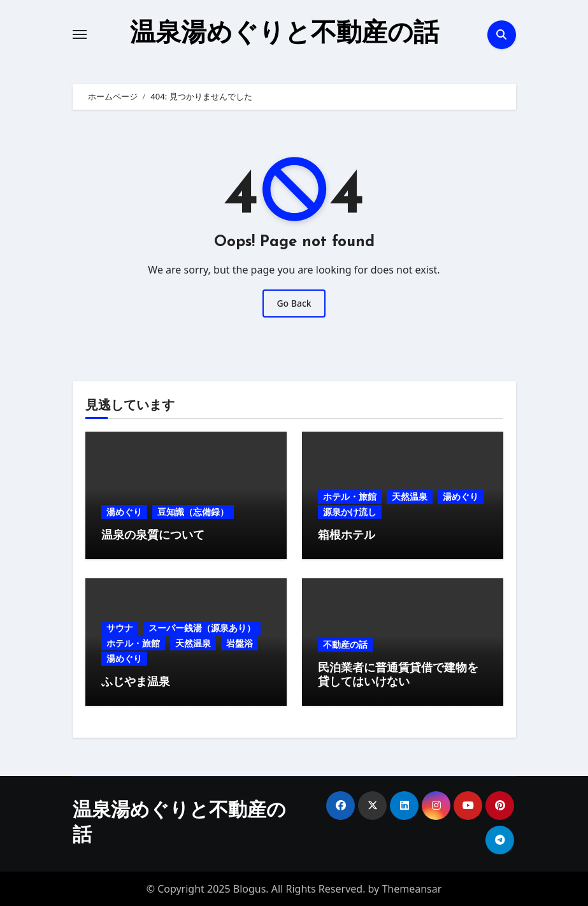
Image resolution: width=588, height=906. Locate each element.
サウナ (120, 628)
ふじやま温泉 (136, 683)
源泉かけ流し (350, 512)
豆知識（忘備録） (193, 512)
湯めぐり (124, 512)
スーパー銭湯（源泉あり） (202, 628)
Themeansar (412, 889)
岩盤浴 (240, 643)
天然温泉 (410, 496)
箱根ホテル (347, 536)
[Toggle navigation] (80, 34)
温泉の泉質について (153, 536)
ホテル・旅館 (350, 496)
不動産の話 (345, 644)
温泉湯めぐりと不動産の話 (284, 34)
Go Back (294, 303)
